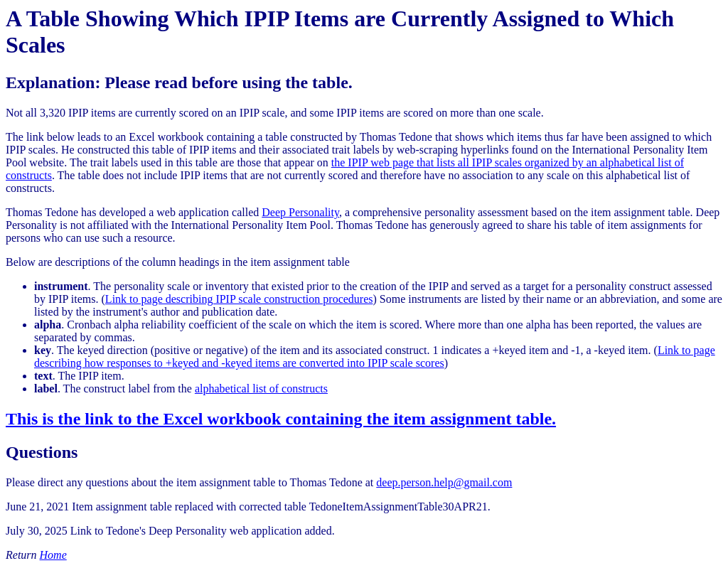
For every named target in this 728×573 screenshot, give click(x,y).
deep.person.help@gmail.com (444, 482)
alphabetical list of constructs (261, 389)
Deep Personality (300, 212)
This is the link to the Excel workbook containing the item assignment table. (281, 419)
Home (53, 555)
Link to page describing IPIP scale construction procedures (239, 299)
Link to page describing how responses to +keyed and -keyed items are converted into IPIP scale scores (375, 357)
